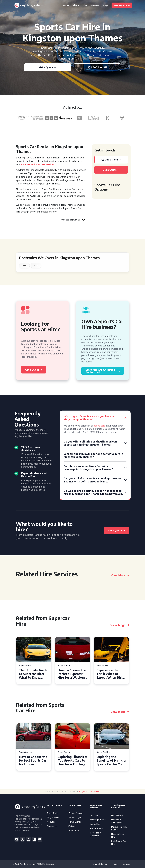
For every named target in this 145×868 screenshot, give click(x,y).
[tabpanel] (34, 660)
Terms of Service (99, 864)
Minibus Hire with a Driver (119, 828)
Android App (74, 831)
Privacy (115, 864)
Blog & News (53, 817)
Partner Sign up (75, 813)
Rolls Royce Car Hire (119, 843)
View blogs (120, 625)
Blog (105, 5)
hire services (48, 164)
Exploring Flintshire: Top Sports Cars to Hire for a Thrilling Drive (72, 760)
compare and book (31, 164)
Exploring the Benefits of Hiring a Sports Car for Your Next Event (111, 760)
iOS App (72, 826)
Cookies (127, 864)
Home (66, 5)
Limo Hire (94, 815)
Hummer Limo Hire (117, 836)
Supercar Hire (25, 666)
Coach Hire (95, 824)
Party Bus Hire (96, 828)
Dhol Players (117, 815)
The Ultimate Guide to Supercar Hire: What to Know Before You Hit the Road (33, 674)
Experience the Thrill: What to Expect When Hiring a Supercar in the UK (111, 674)
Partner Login (75, 817)
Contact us (52, 826)
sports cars (99, 426)
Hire (85, 5)
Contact (95, 5)
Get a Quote (53, 813)
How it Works (75, 822)
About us (51, 822)
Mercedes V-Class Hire (96, 834)
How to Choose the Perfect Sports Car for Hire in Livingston (33, 760)
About (76, 5)
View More (120, 575)
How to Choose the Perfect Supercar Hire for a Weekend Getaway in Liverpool (72, 674)
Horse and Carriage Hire (117, 821)
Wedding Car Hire (98, 820)
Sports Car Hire (26, 752)
